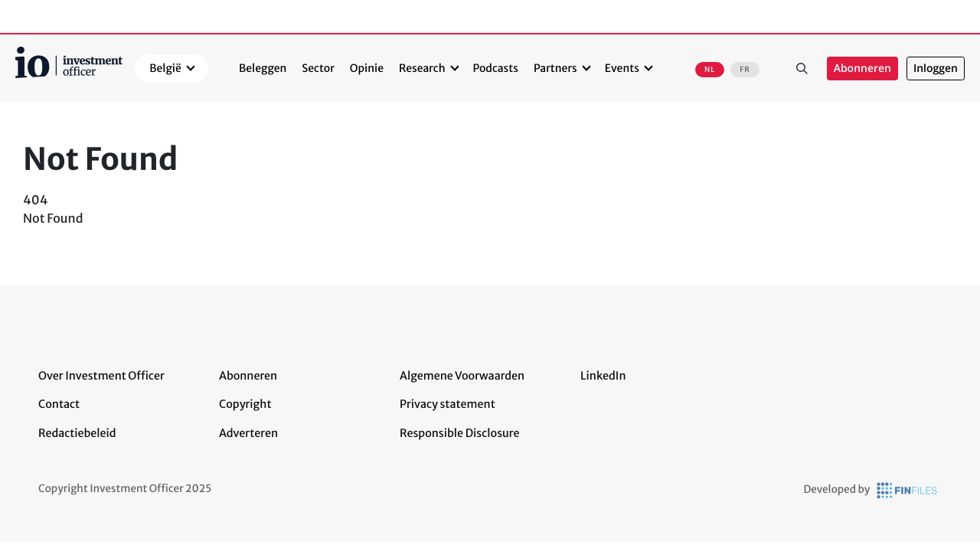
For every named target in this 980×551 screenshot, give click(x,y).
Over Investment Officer (101, 376)
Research (422, 68)
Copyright (245, 404)
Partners (555, 68)
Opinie (367, 68)
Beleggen (263, 68)
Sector (318, 68)
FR (745, 70)
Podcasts (496, 68)
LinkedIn (603, 376)
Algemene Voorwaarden (462, 376)
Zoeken (802, 68)
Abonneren (862, 68)
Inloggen (936, 68)
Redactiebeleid (77, 433)
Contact (59, 404)
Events (622, 68)
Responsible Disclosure (460, 433)
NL (710, 70)
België (165, 68)
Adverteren (248, 433)
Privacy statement (448, 404)
